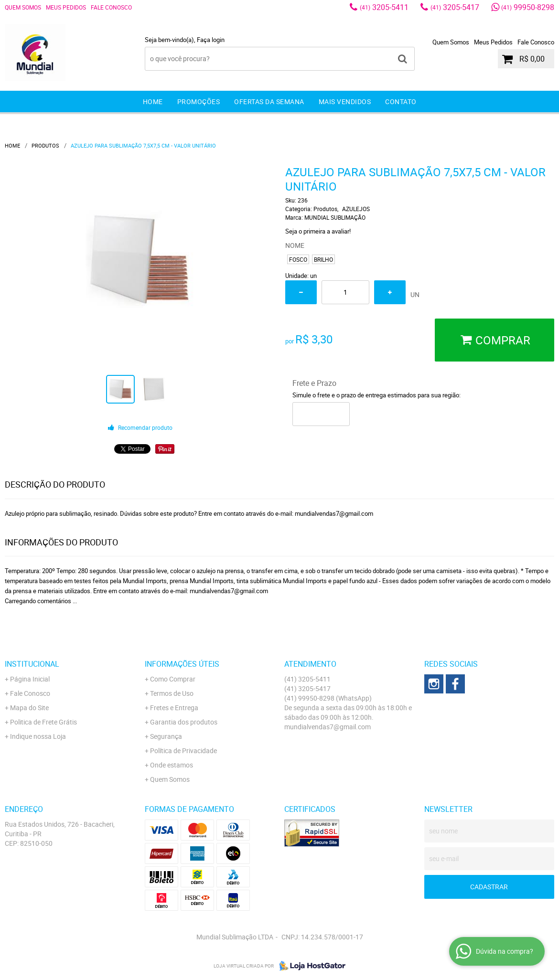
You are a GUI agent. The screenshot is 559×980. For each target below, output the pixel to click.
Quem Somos (23, 7)
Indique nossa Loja (38, 736)
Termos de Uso (172, 693)
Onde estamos (172, 765)
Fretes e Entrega (174, 708)
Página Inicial (30, 679)
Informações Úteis (182, 664)
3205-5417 (455, 7)
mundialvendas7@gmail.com (328, 727)
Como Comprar (173, 679)
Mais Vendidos (345, 101)
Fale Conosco (111, 7)
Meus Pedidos (66, 7)
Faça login (211, 40)
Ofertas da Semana (269, 101)
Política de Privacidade (183, 751)
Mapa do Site (29, 708)
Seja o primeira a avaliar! (318, 231)
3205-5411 (384, 7)
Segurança (166, 736)
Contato (401, 101)
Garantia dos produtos (184, 722)
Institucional (32, 664)
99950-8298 (528, 7)
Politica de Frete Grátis (43, 722)
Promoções (199, 101)
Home (153, 101)
